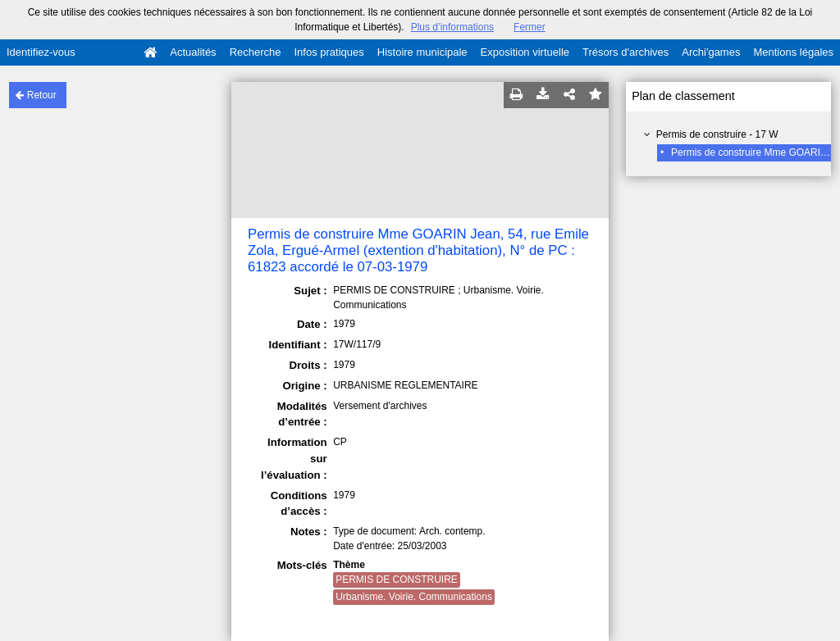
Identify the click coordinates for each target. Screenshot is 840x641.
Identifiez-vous (41, 52)
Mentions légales (793, 52)
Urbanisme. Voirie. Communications (414, 597)
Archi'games (711, 52)
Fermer (530, 27)
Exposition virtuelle (525, 52)
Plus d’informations (452, 27)
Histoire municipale (422, 52)
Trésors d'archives (625, 52)
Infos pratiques (329, 52)
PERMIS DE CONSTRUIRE (397, 580)
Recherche (256, 52)
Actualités (193, 52)
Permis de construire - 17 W (717, 134)
